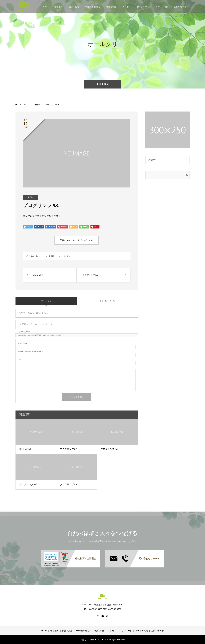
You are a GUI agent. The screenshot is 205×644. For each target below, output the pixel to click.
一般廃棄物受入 (93, 7)
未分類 (30, 197)
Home (45, 7)
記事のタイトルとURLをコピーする (77, 240)
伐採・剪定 (74, 7)
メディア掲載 (162, 7)
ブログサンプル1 (69, 449)
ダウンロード (143, 7)
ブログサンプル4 (69, 484)
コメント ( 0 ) (46, 301)
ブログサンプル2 (28, 484)
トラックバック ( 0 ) (107, 301)
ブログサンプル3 (109, 449)
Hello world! (25, 449)
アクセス (127, 7)
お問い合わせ (180, 7)
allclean (38, 256)
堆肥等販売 (111, 7)
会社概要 (58, 7)
